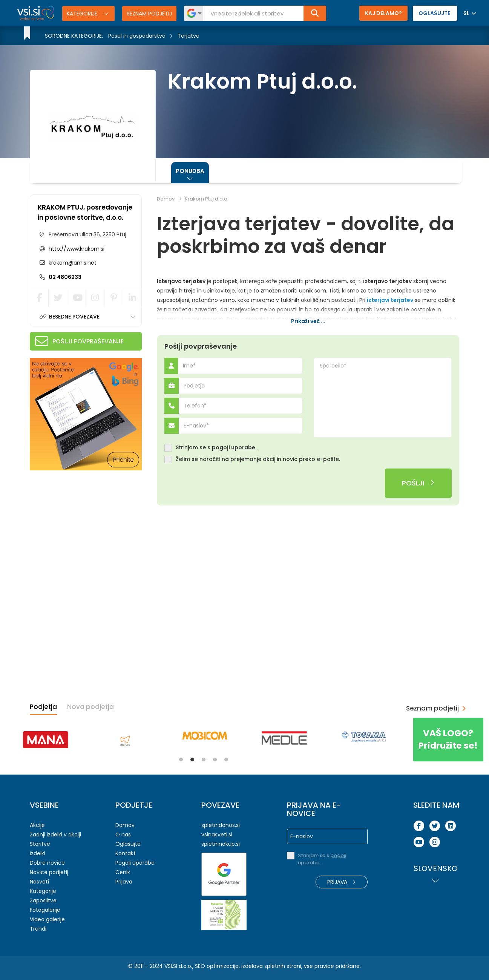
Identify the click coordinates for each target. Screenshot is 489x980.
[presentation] (222, 483)
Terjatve (189, 36)
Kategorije (83, 14)
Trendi (38, 929)
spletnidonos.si (221, 825)
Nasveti (39, 882)
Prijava (124, 882)
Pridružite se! (448, 739)
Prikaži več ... (308, 321)
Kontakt (126, 853)
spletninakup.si (221, 844)
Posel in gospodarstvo (137, 36)
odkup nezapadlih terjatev (389, 328)
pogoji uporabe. (234, 447)
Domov (166, 199)
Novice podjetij (49, 872)
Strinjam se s (216, 448)
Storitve (40, 844)
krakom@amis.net (72, 263)
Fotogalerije (45, 910)
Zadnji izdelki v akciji (55, 835)
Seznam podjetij (149, 14)
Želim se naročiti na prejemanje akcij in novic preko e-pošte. (258, 459)
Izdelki (38, 853)
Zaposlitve (43, 900)
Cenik (123, 872)
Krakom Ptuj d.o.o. (207, 199)
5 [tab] (226, 759)
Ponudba (190, 171)
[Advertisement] (86, 525)
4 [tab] (215, 759)
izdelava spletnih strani (271, 966)
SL (466, 13)
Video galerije (47, 919)
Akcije (37, 825)
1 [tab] (181, 759)
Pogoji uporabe (135, 863)
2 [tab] (192, 759)
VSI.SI (171, 966)
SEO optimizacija (217, 966)
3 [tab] (204, 759)
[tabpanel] (45, 740)
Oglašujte (128, 844)
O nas (123, 835)
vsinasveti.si (217, 835)
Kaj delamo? (383, 13)
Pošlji (418, 483)
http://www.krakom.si (77, 249)
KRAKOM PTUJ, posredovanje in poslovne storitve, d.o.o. (85, 212)
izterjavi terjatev (390, 300)
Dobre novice (47, 863)
